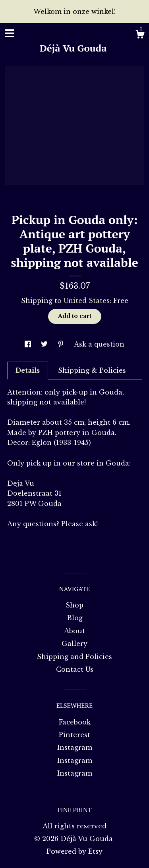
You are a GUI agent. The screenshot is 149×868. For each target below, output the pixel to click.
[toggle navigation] (10, 33)
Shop (74, 605)
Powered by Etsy (74, 851)
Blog (75, 618)
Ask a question (99, 344)
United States (87, 301)
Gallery (74, 644)
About (74, 631)
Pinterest (74, 735)
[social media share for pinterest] (62, 344)
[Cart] (140, 35)
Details (28, 370)
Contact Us (75, 669)
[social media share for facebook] (29, 344)
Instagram (75, 747)
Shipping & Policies (92, 370)
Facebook (75, 722)
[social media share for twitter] (45, 344)
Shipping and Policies (74, 657)
